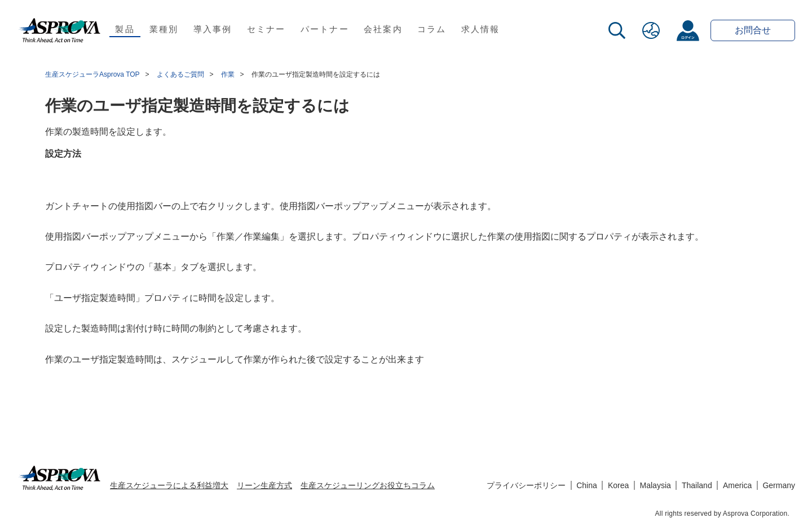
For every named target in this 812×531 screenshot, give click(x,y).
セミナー (266, 29)
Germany (779, 485)
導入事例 (213, 29)
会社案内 (383, 29)
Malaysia (656, 485)
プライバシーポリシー (526, 485)
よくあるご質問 (180, 74)
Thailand (697, 485)
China (587, 485)
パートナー (325, 29)
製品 (125, 29)
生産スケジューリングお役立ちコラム (368, 485)
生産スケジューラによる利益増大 (169, 485)
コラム (432, 29)
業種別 (164, 29)
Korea (618, 485)
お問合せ (753, 30)
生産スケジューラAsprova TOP (92, 74)
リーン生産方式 (264, 485)
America (737, 485)
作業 (228, 74)
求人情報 (481, 29)
